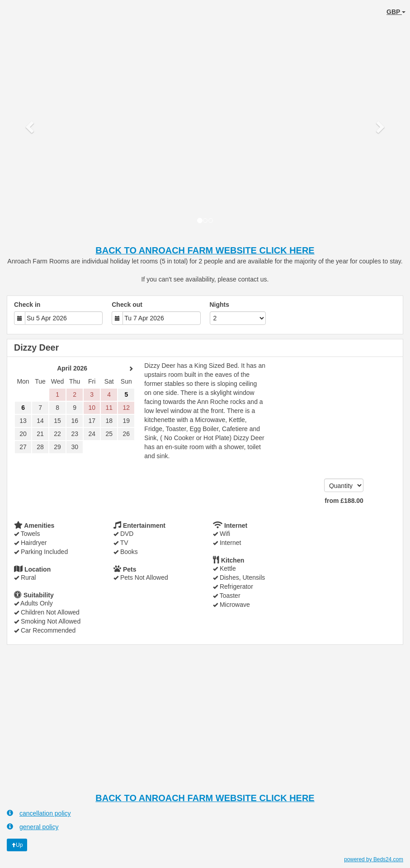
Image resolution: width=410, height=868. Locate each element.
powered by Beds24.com (374, 859)
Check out (127, 305)
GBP (396, 12)
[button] (31, 127)
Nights (220, 305)
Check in (27, 305)
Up (17, 845)
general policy (33, 827)
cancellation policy (39, 813)
